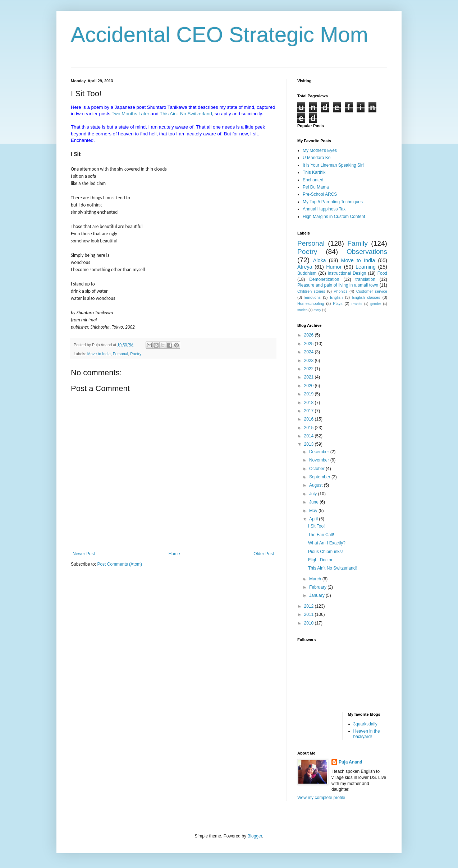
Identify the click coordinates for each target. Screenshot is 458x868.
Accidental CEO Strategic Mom (219, 35)
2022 (310, 369)
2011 (310, 614)
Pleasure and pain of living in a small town (338, 285)
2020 (310, 386)
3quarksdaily (365, 724)
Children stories (311, 291)
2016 (310, 419)
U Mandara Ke (317, 158)
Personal (121, 354)
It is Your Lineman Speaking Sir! (333, 165)
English (336, 297)
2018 (310, 403)
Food (382, 273)
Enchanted (313, 180)
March (316, 579)
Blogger (255, 836)
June (314, 502)
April (314, 519)
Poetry (136, 354)
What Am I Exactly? (327, 543)
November (320, 460)
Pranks (357, 304)
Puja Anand (351, 762)
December (320, 452)
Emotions (313, 297)
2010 (310, 623)
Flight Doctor (320, 560)
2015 (310, 428)
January (317, 595)
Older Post (264, 554)
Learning (366, 267)
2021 (310, 377)
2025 (310, 344)
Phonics (340, 291)
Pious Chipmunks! (326, 552)
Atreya (305, 267)
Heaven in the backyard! (367, 734)
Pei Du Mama (316, 187)
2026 (310, 335)
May (314, 511)
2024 (310, 352)
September (320, 477)
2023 (310, 361)
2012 (310, 606)
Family (358, 243)
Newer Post (84, 554)
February (318, 587)
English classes (366, 297)
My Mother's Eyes (320, 150)
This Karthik (314, 172)
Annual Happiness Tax (324, 209)
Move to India (99, 354)
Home (174, 554)
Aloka (320, 260)
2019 (310, 394)
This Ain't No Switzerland (186, 114)
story (317, 310)
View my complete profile (321, 798)
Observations (367, 252)
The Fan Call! (321, 535)
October (317, 469)
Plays (338, 303)
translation (365, 279)
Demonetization (324, 279)
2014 (310, 436)
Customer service (372, 291)
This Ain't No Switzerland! (333, 568)
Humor (334, 267)
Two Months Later (130, 114)
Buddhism (307, 273)
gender (376, 304)
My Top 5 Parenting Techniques (333, 202)
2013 (310, 444)
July (314, 494)
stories (302, 310)
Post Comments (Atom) (120, 564)
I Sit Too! (316, 526)
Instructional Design (347, 273)
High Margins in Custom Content (334, 217)
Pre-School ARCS (320, 194)
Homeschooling (311, 303)
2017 (310, 411)
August (317, 485)
